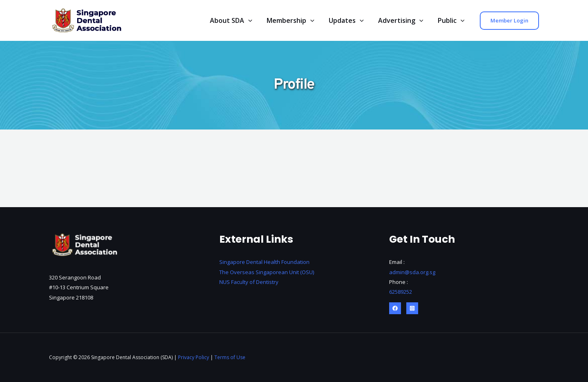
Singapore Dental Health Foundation (264, 262)
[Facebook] (395, 308)
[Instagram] (412, 308)
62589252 (401, 292)
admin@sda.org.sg (412, 272)
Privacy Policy (194, 357)
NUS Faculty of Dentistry (249, 282)
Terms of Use (230, 357)
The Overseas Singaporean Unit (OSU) (267, 272)
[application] (254, 21)
